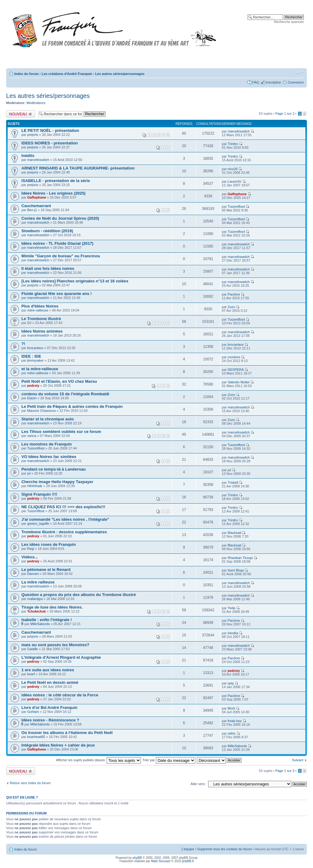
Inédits (28, 156)
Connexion (296, 82)
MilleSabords (40, 624)
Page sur (285, 114)
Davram (33, 574)
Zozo (231, 307)
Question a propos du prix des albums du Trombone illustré (79, 595)
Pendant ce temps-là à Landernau (53, 469)
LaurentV (235, 181)
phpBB (137, 858)
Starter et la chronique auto (48, 419)
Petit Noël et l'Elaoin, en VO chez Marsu (59, 381)
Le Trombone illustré (41, 319)
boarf (31, 674)
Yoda (232, 608)
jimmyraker (35, 360)
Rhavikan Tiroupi (240, 558)
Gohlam (33, 712)
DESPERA (236, 370)
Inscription (273, 82)
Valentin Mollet (239, 382)
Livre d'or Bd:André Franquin (49, 708)
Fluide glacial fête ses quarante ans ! (57, 294)
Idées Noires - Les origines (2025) (53, 193)
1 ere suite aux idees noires (48, 670)
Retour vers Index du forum (30, 783)
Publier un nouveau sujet (21, 114)
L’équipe (188, 849)
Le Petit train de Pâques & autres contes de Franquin (72, 406)
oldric (232, 733)
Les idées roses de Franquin (49, 544)
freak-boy (235, 721)
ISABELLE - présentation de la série (56, 181)
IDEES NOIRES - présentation (50, 143)
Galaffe (33, 649)
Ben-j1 (32, 210)
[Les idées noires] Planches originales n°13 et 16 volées (75, 281)
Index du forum (26, 74)
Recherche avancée (289, 22)
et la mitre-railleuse (40, 369)
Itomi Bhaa (236, 570)
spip (231, 683)
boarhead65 (36, 737)
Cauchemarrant (36, 206)
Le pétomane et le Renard (46, 570)
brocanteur (35, 348)
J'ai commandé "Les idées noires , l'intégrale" (65, 519)
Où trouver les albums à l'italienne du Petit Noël (67, 733)
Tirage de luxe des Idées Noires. (52, 607)
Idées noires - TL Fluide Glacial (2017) (57, 243)
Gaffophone (37, 197)
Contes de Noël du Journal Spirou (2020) (60, 218)
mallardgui (35, 599)
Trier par (169, 760)
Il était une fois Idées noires (48, 268)
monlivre (234, 357)
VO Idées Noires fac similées (49, 457)
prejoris (33, 135)
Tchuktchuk (37, 611)
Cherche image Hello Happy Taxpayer (57, 482)
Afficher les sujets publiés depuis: (98, 760)
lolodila (233, 633)
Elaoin (32, 398)
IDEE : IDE (31, 356)
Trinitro (233, 144)
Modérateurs (36, 103)
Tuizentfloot (236, 207)
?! (23, 344)
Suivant (298, 760)
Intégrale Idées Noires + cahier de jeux (58, 745)
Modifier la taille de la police (299, 73)
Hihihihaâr (35, 486)
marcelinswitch (239, 131)
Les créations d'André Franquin (67, 74)
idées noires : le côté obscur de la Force (60, 695)
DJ (29, 323)
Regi (31, 549)
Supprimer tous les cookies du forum (225, 849)
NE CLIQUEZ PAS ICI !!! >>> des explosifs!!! (63, 507)
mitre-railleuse (38, 310)
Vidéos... (30, 557)
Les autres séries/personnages (120, 74)
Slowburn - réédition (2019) (47, 231)
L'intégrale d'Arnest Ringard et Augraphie (61, 657)
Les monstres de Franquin (47, 444)
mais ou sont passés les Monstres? (55, 645)
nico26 (233, 169)
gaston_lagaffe (38, 523)
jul (29, 473)
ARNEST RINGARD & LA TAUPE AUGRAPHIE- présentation (78, 168)
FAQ (256, 82)
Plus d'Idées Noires (40, 306)
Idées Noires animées (42, 331)
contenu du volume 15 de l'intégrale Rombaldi (65, 394)
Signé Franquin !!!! (39, 494)
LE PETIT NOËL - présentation (50, 130)
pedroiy (33, 386)
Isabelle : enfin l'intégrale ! (47, 620)
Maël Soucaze (161, 861)
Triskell (233, 482)
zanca (32, 436)
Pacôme (234, 294)
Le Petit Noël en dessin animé (50, 682)
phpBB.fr (188, 861)
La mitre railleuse (38, 582)
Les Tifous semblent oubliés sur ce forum (61, 432)
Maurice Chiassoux (42, 411)
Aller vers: (198, 784)
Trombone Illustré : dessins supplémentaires (64, 532)
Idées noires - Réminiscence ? (50, 720)
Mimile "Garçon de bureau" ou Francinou (61, 256)
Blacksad (235, 533)
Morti (231, 708)
